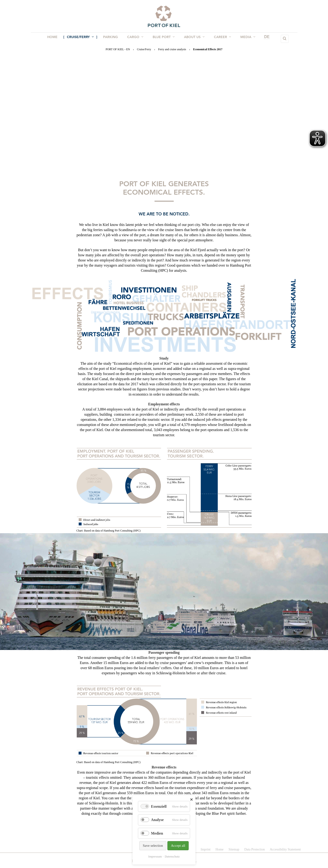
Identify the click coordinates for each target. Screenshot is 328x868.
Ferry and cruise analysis (172, 49)
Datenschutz (172, 856)
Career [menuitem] (220, 39)
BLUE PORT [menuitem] (163, 39)
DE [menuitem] (260, 39)
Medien (157, 833)
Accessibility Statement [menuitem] (285, 849)
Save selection (153, 846)
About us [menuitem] (193, 39)
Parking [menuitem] (112, 39)
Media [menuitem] (245, 39)
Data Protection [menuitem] (254, 849)
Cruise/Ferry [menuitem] (83, 39)
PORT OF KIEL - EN (118, 49)
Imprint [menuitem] (205, 849)
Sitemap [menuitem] (234, 849)
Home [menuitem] (56, 39)
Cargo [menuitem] (136, 39)
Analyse (157, 820)
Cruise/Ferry (144, 49)
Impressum (155, 856)
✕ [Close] (191, 800)
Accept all (178, 846)
